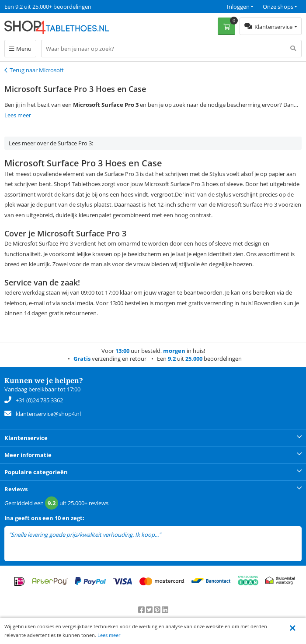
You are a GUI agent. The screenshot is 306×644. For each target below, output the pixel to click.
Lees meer (109, 635)
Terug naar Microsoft (37, 70)
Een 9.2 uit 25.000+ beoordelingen (48, 7)
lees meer (174, 535)
